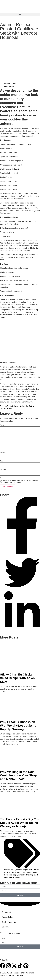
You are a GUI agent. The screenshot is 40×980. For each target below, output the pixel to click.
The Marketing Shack (16, 975)
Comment (4, 425)
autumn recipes (22, 870)
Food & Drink (9, 86)
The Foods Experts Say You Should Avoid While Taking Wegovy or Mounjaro (20, 823)
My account (7, 912)
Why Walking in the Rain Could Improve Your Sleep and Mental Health (19, 775)
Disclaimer (6, 927)
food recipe (13, 875)
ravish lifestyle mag (25, 875)
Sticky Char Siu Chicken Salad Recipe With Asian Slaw (17, 678)
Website (3, 470)
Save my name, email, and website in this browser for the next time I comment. (19, 481)
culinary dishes (27, 872)
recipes (18, 877)
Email (3, 461)
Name (3, 453)
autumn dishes (10, 870)
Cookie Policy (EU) (9, 922)
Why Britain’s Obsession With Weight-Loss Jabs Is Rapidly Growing (18, 726)
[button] (20, 14)
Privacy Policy (7, 917)
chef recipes (15, 872)
